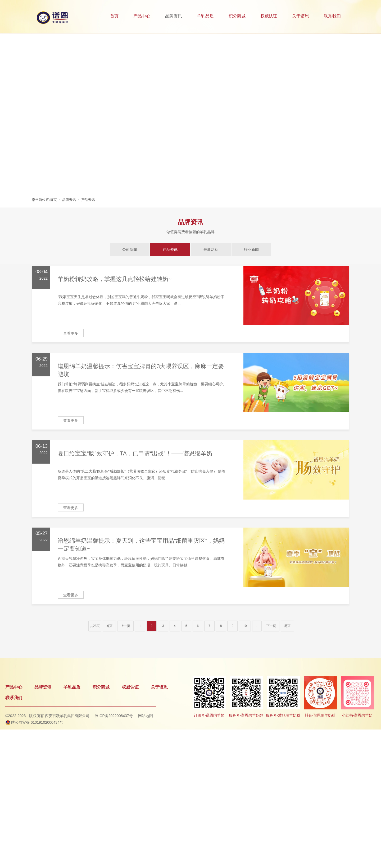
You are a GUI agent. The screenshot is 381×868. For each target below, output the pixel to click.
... (257, 626)
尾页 (287, 626)
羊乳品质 (205, 16)
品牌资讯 (174, 16)
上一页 (125, 626)
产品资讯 (88, 200)
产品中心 (142, 16)
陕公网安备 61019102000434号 (37, 722)
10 (245, 626)
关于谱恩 (301, 16)
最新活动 (211, 250)
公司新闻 (130, 250)
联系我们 (332, 16)
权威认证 (269, 16)
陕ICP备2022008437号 (114, 716)
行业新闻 (251, 250)
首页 (114, 16)
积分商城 (237, 16)
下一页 (271, 626)
